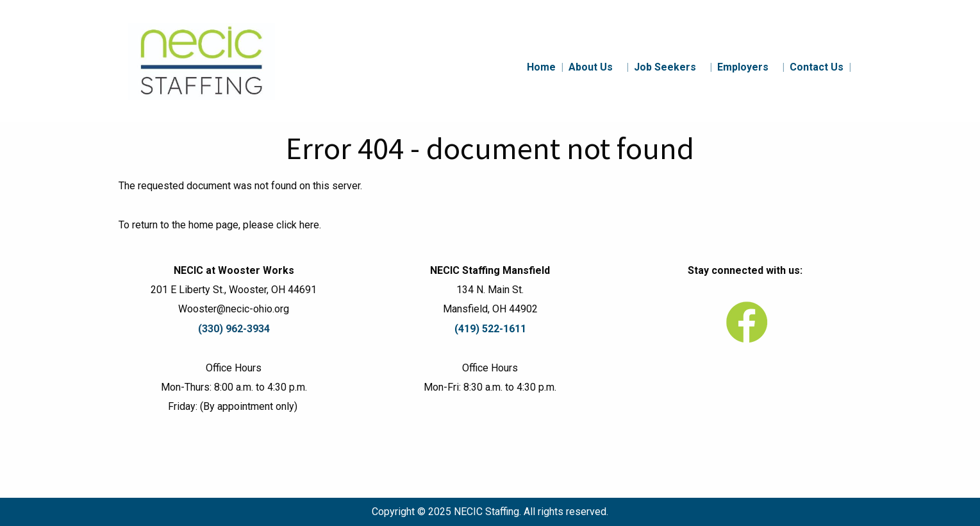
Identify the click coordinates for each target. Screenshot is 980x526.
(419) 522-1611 (490, 329)
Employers (751, 67)
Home (545, 67)
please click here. (282, 225)
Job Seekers (673, 67)
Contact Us (820, 67)
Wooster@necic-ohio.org (234, 309)
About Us (599, 67)
